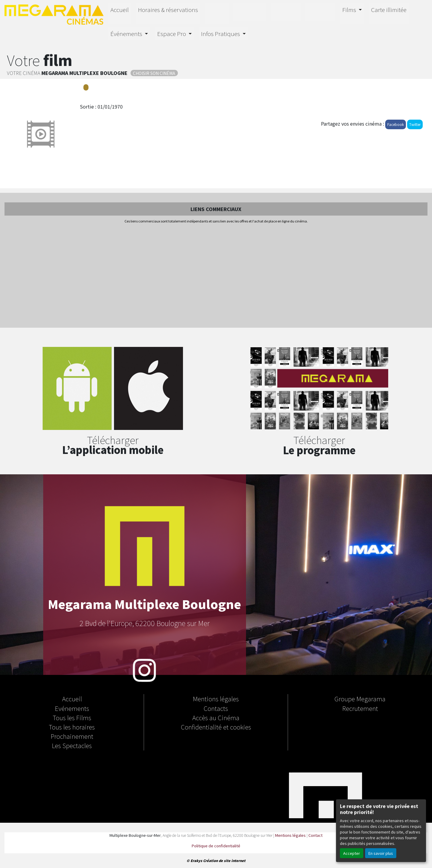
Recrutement (360, 708)
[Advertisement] (216, 276)
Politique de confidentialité (216, 846)
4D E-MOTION (286, 11)
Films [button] (350, 10)
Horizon (250, 11)
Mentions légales (216, 699)
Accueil (120, 10)
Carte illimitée (389, 10)
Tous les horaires (72, 727)
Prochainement (72, 736)
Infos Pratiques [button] (221, 34)
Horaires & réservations (168, 10)
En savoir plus (381, 853)
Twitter (415, 124)
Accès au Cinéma (216, 717)
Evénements (72, 708)
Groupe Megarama (360, 699)
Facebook (396, 124)
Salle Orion (320, 11)
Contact (315, 835)
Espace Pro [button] (172, 34)
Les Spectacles (72, 745)
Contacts (216, 708)
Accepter (352, 853)
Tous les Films (72, 717)
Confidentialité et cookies (216, 727)
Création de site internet (224, 861)
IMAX (217, 12)
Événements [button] (127, 34)
